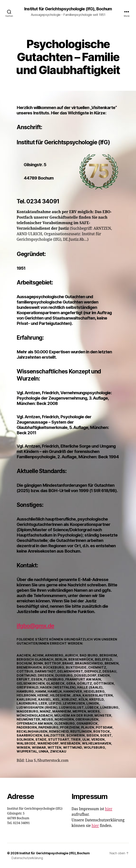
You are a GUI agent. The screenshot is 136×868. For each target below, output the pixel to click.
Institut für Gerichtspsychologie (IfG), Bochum (68, 9)
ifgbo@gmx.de (35, 626)
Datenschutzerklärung (27, 858)
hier (109, 809)
